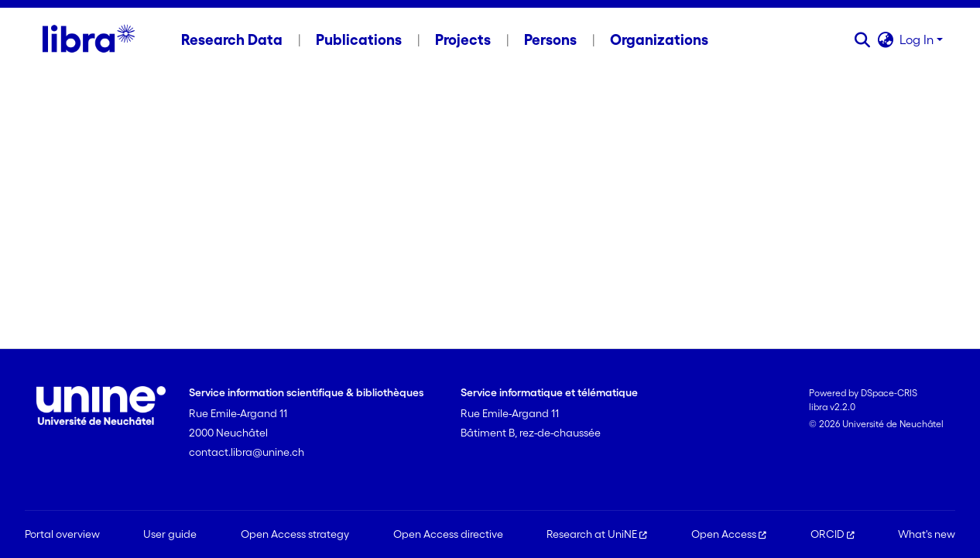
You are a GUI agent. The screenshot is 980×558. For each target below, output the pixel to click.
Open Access (729, 534)
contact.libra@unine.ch (247, 452)
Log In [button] (918, 39)
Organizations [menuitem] (659, 39)
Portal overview (62, 534)
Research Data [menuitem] (232, 39)
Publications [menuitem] (359, 39)
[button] (862, 39)
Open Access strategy (295, 534)
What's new (927, 534)
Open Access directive (448, 534)
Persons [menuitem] (550, 39)
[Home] (89, 39)
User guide (170, 534)
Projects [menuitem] (463, 39)
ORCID (833, 534)
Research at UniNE (597, 534)
